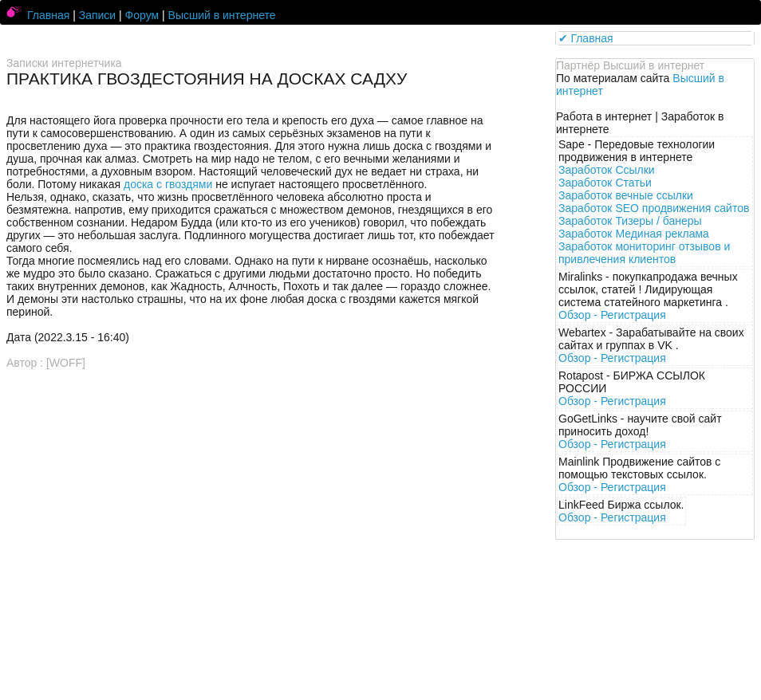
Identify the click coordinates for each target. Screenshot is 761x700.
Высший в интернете (222, 15)
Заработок (607, 170)
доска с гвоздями (168, 184)
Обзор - (612, 315)
